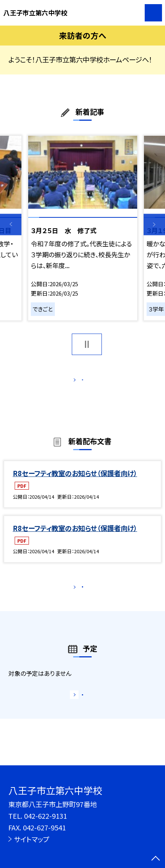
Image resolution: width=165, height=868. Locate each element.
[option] (83, 228)
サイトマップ (32, 839)
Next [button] (154, 224)
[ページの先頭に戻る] (156, 859)
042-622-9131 (45, 816)
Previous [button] (11, 224)
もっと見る (78, 382)
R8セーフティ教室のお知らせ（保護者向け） (75, 483)
